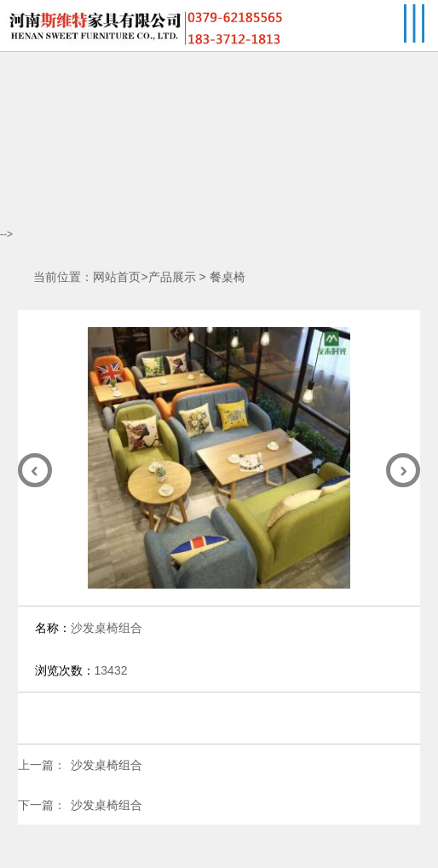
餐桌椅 (228, 277)
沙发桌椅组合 (107, 765)
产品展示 (172, 277)
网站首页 (117, 277)
